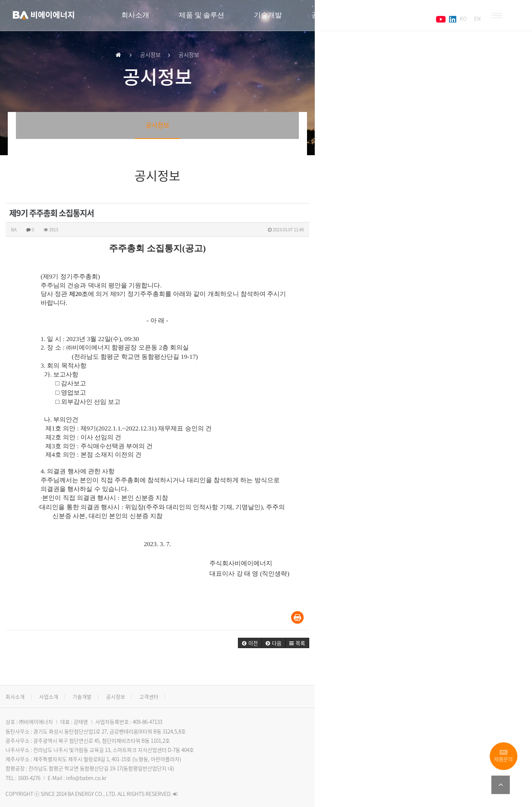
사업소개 (58, 688)
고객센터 (389, 18)
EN (471, 18)
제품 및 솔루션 (209, 18)
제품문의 (503, 756)
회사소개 (143, 18)
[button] (460, 634)
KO (456, 18)
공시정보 (332, 18)
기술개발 (274, 18)
